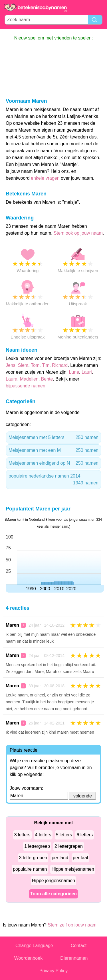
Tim (46, 365)
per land (60, 858)
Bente (47, 379)
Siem (23, 365)
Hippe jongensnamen (53, 881)
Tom (35, 365)
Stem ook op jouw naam (78, 233)
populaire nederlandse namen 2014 (53, 480)
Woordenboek (28, 958)
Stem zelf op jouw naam (72, 925)
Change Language (34, 946)
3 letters (22, 835)
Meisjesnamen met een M (53, 450)
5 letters (64, 835)
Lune (74, 372)
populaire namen (30, 869)
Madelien (29, 379)
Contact (79, 946)
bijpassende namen (26, 386)
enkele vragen (45, 178)
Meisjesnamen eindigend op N (53, 463)
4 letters (43, 835)
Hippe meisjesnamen (73, 869)
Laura (12, 379)
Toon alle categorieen (53, 894)
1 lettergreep (37, 846)
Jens (11, 365)
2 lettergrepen (69, 846)
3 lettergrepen (33, 858)
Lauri (87, 372)
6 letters (85, 835)
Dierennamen (74, 958)
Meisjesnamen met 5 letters (53, 437)
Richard (60, 365)
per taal (80, 858)
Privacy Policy (54, 971)
